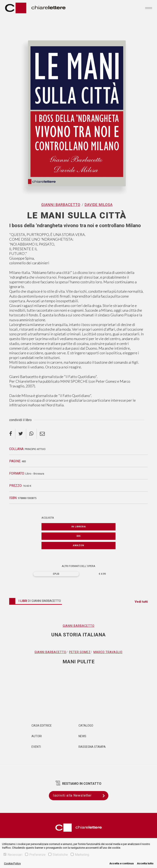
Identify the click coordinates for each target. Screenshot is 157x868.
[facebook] (12, 434)
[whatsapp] (31, 434)
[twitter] (21, 434)
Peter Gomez (80, 652)
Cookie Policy (12, 863)
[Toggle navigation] (149, 8)
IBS (79, 536)
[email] (42, 434)
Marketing (80, 855)
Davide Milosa (99, 205)
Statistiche (58, 855)
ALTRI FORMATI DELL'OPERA (78, 566)
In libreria (79, 527)
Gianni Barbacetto (61, 205)
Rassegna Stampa (92, 747)
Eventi (36, 747)
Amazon (78, 545)
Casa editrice (42, 726)
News (82, 736)
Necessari (13, 855)
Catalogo (86, 726)
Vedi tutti (141, 602)
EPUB (56, 574)
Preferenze (35, 855)
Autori (37, 736)
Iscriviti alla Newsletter (81, 796)
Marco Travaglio (108, 652)
